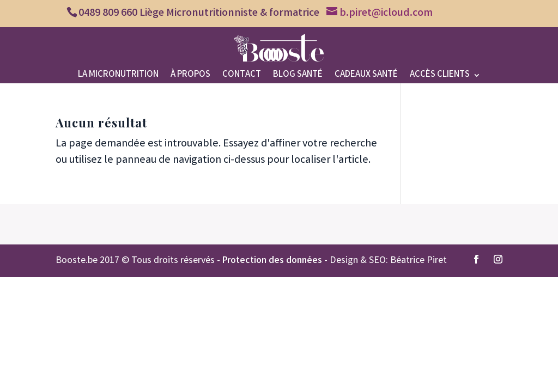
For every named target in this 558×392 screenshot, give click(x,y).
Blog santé (298, 76)
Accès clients (440, 76)
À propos (190, 76)
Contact (242, 76)
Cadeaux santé (366, 76)
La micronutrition (118, 76)
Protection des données (272, 261)
